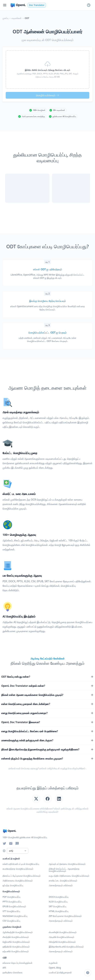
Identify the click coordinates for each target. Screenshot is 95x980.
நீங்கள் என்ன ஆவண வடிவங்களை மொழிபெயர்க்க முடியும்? (47, 695)
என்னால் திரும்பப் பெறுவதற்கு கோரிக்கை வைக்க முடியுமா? (47, 759)
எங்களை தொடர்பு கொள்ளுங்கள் (17, 963)
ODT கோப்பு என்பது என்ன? (47, 677)
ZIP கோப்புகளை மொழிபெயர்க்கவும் (65, 916)
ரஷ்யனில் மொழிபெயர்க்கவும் (16, 951)
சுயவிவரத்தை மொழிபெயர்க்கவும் (18, 869)
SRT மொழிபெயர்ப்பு (58, 906)
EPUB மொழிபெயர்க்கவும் (14, 906)
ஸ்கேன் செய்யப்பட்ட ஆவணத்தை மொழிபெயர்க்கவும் (64, 870)
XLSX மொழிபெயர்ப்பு (58, 902)
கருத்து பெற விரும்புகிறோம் (73, 768)
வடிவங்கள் (16, 18)
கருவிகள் (53, 963)
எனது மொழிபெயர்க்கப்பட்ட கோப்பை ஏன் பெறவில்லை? (47, 731)
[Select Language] (18, 851)
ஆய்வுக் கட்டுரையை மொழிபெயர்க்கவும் (67, 864)
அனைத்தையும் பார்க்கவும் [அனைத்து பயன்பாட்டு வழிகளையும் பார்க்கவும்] (61, 885)
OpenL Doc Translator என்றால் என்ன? (47, 686)
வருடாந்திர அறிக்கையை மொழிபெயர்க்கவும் (69, 876)
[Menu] (5, 5)
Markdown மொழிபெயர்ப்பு (15, 916)
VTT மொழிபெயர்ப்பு (11, 911)
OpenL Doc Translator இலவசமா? (47, 722)
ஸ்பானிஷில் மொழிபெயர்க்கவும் (63, 932)
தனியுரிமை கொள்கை (13, 972)
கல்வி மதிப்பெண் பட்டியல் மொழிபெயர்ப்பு (21, 864)
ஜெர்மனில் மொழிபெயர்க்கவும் (16, 942)
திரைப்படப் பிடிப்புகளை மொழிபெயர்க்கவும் (22, 876)
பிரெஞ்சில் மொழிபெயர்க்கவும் (62, 942)
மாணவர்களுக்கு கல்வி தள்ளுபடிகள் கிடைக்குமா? (47, 740)
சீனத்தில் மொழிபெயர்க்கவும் (16, 937)
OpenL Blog (55, 968)
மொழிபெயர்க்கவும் (48, 95)
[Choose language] (4, 851)
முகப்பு (5, 18)
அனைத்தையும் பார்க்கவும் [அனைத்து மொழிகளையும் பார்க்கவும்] (61, 951)
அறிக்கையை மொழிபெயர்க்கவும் (18, 881)
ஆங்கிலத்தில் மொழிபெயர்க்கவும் (18, 932)
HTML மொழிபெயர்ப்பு (59, 911)
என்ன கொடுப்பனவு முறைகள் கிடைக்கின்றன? (47, 704)
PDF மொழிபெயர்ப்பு (11, 897)
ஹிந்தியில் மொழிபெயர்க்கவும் (16, 947)
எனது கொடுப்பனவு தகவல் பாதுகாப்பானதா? (47, 713)
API (4, 968)
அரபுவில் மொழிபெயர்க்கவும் (62, 937)
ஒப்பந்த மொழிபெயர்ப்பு (13, 885)
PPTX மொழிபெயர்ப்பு (12, 902)
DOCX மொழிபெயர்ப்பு (59, 897)
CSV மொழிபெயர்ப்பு (11, 921)
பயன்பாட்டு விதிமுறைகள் (60, 972)
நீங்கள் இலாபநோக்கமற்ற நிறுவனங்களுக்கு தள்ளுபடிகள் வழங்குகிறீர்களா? (47, 749)
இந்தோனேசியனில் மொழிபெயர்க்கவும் (66, 947)
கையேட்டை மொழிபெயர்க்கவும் (63, 881)
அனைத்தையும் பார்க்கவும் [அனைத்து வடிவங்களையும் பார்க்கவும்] (61, 921)
